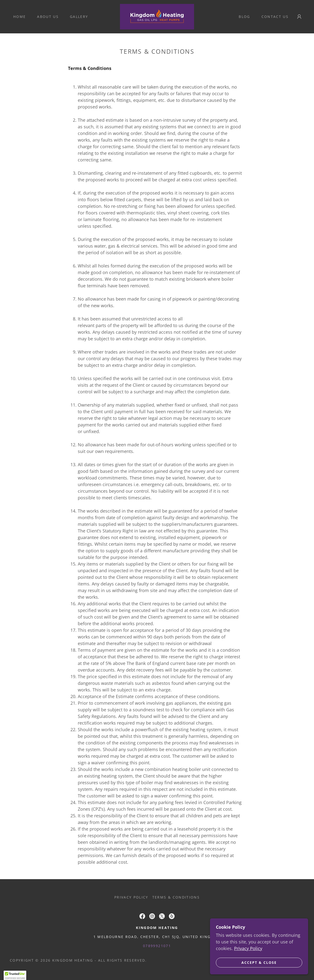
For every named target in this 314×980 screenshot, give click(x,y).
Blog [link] (244, 17)
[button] (299, 17)
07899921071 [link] (157, 946)
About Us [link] (48, 17)
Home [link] (20, 17)
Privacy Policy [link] (131, 897)
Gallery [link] (79, 17)
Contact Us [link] (275, 17)
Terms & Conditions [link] (176, 897)
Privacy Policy (248, 974)
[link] (157, 16)
